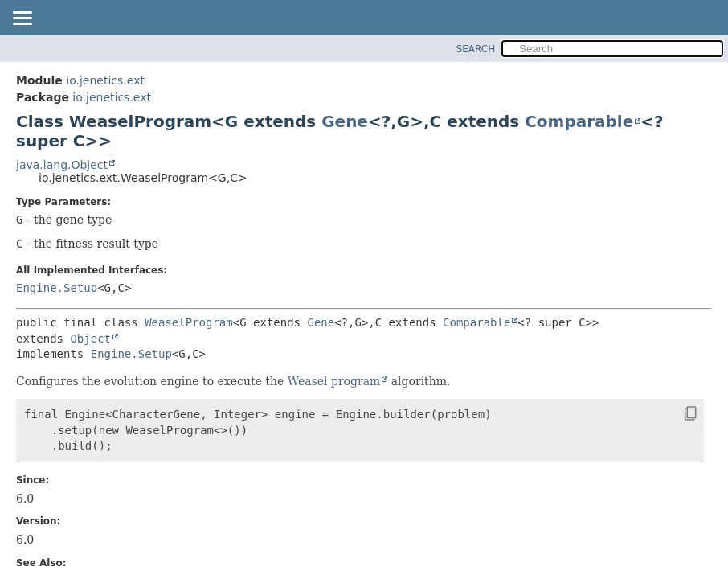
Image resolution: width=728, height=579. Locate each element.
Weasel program (334, 381)
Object (90, 339)
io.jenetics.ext (105, 80)
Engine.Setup (57, 288)
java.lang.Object (62, 165)
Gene (345, 121)
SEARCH (476, 49)
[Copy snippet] (676, 413)
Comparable (579, 121)
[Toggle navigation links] (22, 19)
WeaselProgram (189, 322)
